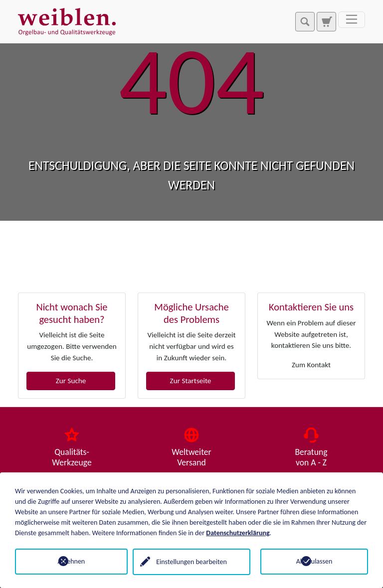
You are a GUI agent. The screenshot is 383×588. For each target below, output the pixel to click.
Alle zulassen (314, 561)
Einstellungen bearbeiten (191, 561)
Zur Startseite (191, 381)
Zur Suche (71, 381)
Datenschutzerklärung (238, 532)
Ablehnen (69, 561)
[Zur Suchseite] (326, 21)
